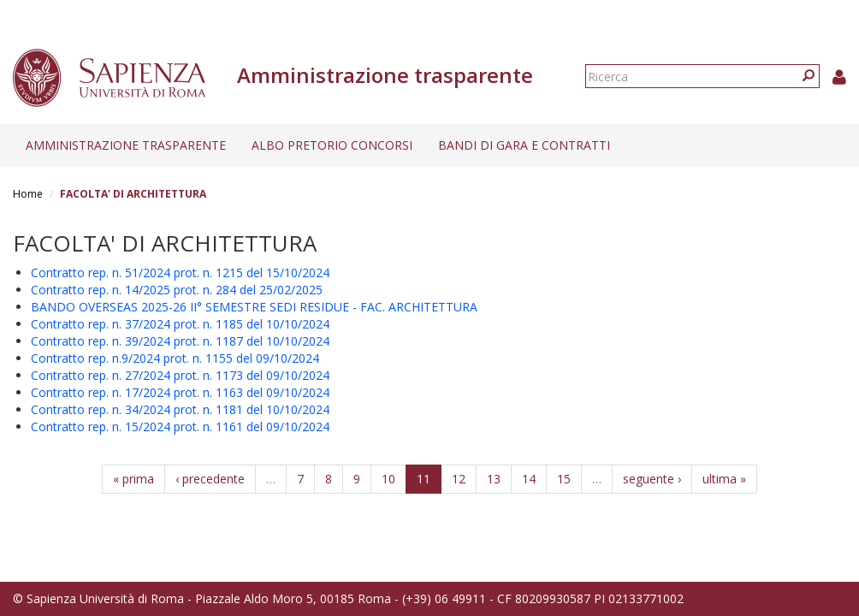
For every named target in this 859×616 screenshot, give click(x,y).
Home (28, 194)
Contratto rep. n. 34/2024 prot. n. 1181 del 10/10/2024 (180, 409)
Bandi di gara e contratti (524, 145)
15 (564, 479)
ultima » (724, 479)
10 (388, 479)
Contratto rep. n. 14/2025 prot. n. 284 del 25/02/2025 (177, 290)
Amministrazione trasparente (126, 145)
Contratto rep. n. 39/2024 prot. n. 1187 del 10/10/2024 (180, 341)
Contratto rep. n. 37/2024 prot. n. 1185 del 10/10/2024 (180, 324)
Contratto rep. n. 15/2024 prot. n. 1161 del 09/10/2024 (180, 426)
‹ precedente (210, 479)
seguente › (652, 479)
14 (529, 479)
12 (459, 479)
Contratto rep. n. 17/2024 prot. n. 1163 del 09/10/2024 (180, 392)
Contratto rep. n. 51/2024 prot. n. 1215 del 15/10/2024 (180, 272)
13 (494, 479)
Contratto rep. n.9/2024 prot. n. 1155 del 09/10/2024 (175, 358)
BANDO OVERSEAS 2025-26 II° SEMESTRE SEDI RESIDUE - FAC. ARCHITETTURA (254, 307)
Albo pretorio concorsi (332, 145)
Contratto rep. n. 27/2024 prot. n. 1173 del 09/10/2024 (180, 375)
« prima (133, 479)
